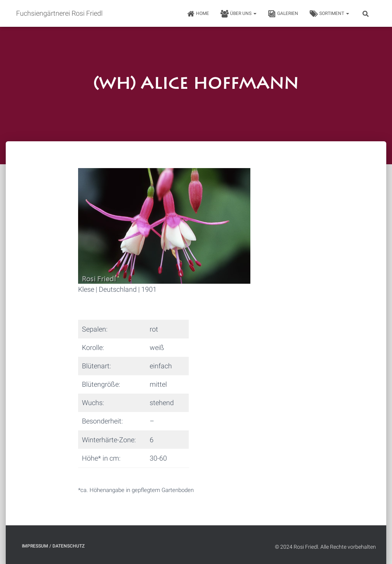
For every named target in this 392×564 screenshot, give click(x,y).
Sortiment (329, 14)
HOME (198, 14)
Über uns (238, 14)
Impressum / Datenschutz (53, 546)
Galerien (283, 14)
